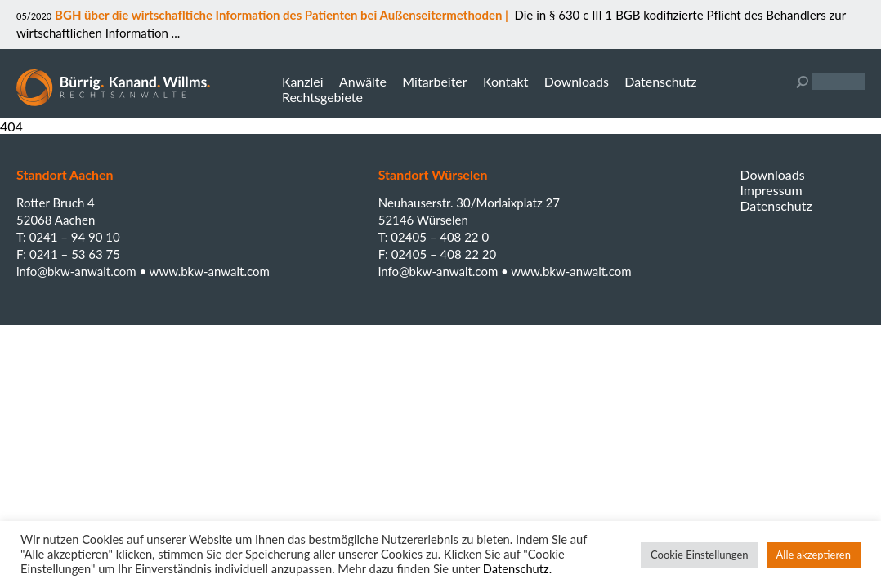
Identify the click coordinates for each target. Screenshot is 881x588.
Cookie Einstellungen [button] (700, 555)
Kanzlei (303, 81)
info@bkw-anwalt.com (78, 271)
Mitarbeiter (434, 81)
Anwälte (363, 81)
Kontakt (505, 81)
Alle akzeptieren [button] (814, 555)
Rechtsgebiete (322, 97)
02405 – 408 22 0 (440, 237)
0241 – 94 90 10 (75, 237)
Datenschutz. (517, 569)
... (174, 33)
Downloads (577, 81)
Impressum (771, 190)
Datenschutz (660, 81)
